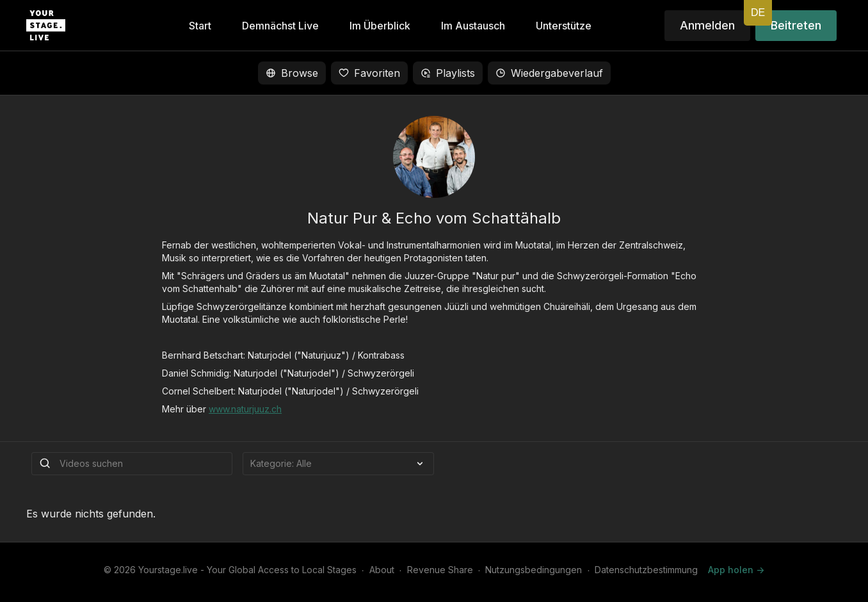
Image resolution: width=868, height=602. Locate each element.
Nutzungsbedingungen (534, 570)
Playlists (448, 73)
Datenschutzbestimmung (646, 570)
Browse (292, 73)
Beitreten (796, 25)
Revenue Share (440, 570)
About (382, 570)
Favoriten (369, 73)
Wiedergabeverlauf (549, 73)
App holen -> (736, 570)
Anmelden (707, 25)
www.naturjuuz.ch (245, 409)
